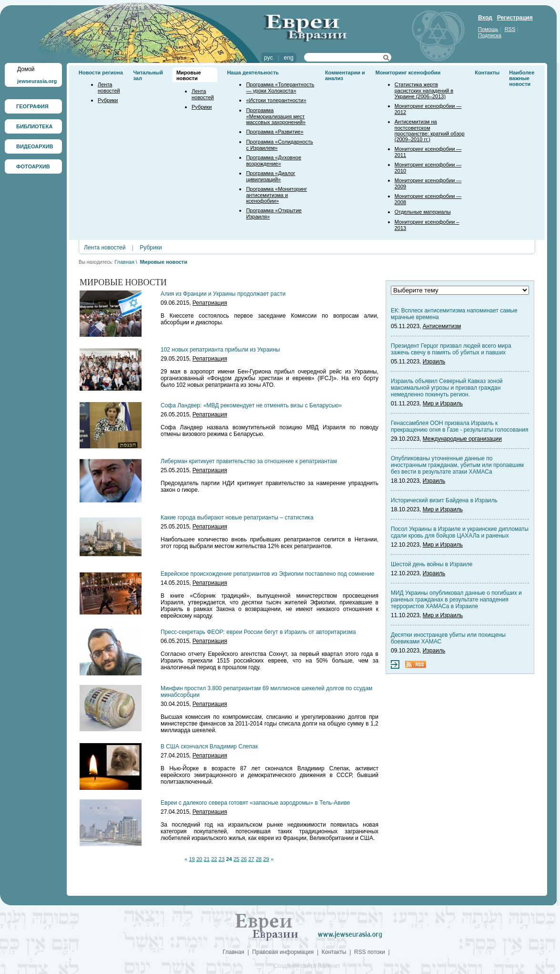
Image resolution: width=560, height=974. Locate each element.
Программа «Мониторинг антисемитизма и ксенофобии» (276, 195)
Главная (124, 262)
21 (207, 859)
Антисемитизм (442, 326)
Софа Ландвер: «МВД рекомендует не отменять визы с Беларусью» (251, 405)
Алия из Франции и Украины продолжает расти (223, 294)
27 (251, 859)
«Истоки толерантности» (276, 100)
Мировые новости (189, 75)
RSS (510, 29)
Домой (26, 69)
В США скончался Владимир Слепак (209, 746)
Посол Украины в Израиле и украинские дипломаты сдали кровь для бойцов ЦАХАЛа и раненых (460, 532)
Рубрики (108, 100)
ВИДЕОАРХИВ (35, 146)
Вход (485, 18)
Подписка (490, 35)
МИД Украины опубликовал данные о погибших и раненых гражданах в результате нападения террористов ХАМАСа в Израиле (456, 600)
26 (244, 859)
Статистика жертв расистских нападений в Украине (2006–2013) (424, 90)
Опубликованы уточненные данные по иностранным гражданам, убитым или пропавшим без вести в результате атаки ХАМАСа (457, 465)
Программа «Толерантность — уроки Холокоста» (280, 88)
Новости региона (101, 73)
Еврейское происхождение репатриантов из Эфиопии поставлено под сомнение (268, 574)
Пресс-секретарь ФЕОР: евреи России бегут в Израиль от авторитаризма (258, 632)
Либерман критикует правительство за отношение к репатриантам (249, 461)
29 (266, 859)
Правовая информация (283, 952)
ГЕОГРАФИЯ (32, 106)
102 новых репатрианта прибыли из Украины (220, 350)
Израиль (434, 362)
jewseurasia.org (37, 81)
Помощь (488, 29)
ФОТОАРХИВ (33, 166)
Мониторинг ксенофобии (408, 73)
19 (192, 859)
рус (268, 58)
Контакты (487, 73)
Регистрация (515, 18)
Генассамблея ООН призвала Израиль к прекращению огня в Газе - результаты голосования (459, 426)
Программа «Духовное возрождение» (274, 161)
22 (214, 859)
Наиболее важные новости (522, 78)
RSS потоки (370, 952)
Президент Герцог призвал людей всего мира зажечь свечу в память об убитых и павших (451, 349)
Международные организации (462, 439)
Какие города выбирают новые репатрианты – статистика (237, 518)
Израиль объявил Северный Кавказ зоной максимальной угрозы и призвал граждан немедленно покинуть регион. (447, 388)
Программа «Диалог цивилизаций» (270, 176)
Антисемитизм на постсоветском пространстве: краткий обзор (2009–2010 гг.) (430, 130)
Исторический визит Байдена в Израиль (444, 500)
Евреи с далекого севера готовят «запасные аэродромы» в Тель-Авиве (255, 803)
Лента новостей (109, 88)
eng (289, 58)
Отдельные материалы (423, 212)
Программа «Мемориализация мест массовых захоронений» (276, 116)
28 (259, 859)
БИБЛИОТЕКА (34, 126)
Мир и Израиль (443, 404)
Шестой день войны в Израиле (432, 564)
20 (199, 859)
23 (222, 859)
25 (236, 859)
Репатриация (210, 303)
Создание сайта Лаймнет (307, 966)
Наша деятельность (253, 73)
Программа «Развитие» (275, 132)
